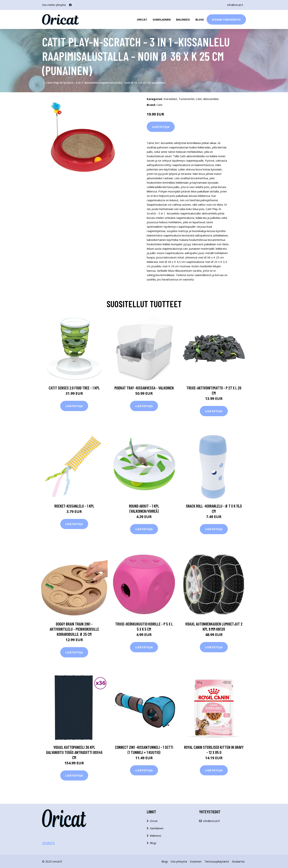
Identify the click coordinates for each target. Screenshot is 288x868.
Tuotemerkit (186, 99)
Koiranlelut (170, 99)
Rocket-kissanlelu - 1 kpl (74, 506)
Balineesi (183, 19)
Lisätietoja (161, 127)
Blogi (200, 19)
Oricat (142, 19)
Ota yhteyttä (179, 861)
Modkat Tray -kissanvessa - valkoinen (144, 388)
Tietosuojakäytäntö (217, 861)
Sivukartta (238, 861)
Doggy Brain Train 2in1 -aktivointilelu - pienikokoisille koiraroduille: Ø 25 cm (74, 629)
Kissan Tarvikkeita (226, 19)
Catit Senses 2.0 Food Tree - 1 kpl (74, 388)
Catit (199, 99)
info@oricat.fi (235, 5)
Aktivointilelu (211, 99)
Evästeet (196, 861)
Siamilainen (162, 19)
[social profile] (70, 5)
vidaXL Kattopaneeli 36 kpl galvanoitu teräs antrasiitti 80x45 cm (74, 752)
